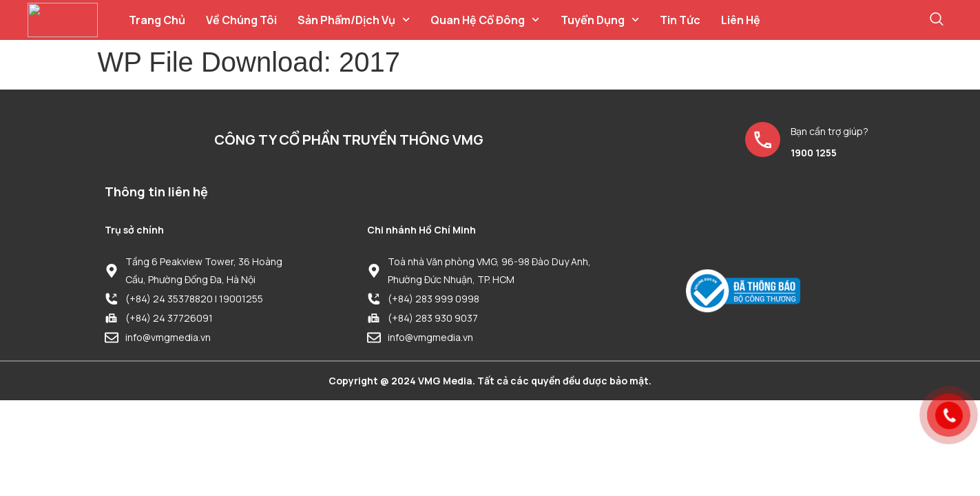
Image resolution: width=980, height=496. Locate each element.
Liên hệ (741, 20)
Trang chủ (157, 20)
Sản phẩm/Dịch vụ (354, 20)
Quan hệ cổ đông (485, 20)
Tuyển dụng (600, 20)
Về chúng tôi (241, 20)
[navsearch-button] (937, 20)
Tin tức (680, 20)
